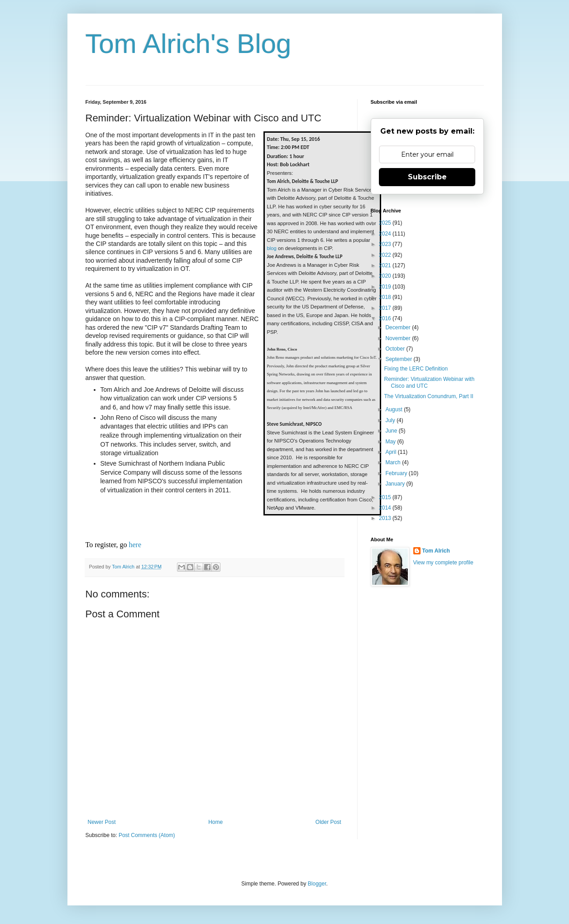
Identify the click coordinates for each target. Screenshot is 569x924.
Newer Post (102, 822)
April (391, 452)
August (394, 409)
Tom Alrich (436, 551)
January (396, 484)
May (391, 442)
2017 (386, 308)
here (135, 545)
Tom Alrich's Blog (189, 44)
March (394, 462)
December (399, 327)
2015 (386, 497)
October (396, 349)
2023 (386, 244)
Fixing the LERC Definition (416, 369)
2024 (386, 234)
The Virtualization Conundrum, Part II (428, 396)
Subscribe (427, 177)
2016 (386, 318)
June (392, 431)
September (399, 359)
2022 (386, 255)
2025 (386, 223)
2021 (386, 265)
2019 (386, 287)
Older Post (328, 822)
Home (215, 822)
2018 (386, 297)
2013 (386, 518)
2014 (386, 508)
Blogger (317, 884)
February (397, 473)
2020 (386, 276)
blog (272, 248)
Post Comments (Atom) (147, 835)
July (391, 420)
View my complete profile (443, 563)
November (399, 338)
